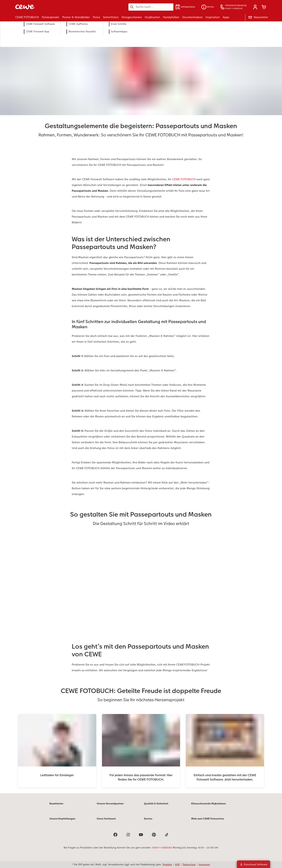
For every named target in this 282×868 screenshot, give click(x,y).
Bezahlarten (56, 803)
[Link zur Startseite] (51, 7)
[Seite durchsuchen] (151, 7)
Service (148, 819)
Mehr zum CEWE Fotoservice (208, 819)
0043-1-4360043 (162, 848)
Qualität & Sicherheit (156, 803)
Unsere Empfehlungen (62, 819)
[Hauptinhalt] (141, 407)
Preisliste (167, 864)
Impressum (204, 864)
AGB (177, 864)
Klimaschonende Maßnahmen (209, 803)
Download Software (253, 864)
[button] (255, 7)
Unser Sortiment (106, 819)
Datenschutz (189, 864)
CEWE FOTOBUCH (184, 179)
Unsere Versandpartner (110, 803)
